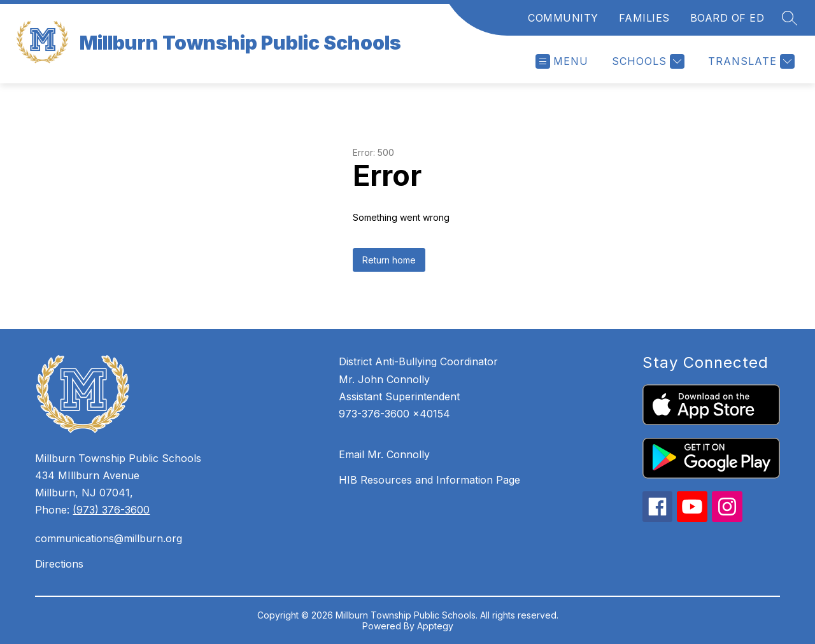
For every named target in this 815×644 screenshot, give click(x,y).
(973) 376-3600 (111, 510)
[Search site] (790, 18)
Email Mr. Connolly (384, 454)
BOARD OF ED (727, 18)
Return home (389, 260)
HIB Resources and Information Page (429, 480)
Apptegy (435, 626)
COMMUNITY (563, 18)
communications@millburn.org (109, 538)
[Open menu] (562, 61)
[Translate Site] (750, 61)
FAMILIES (644, 18)
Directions (59, 564)
